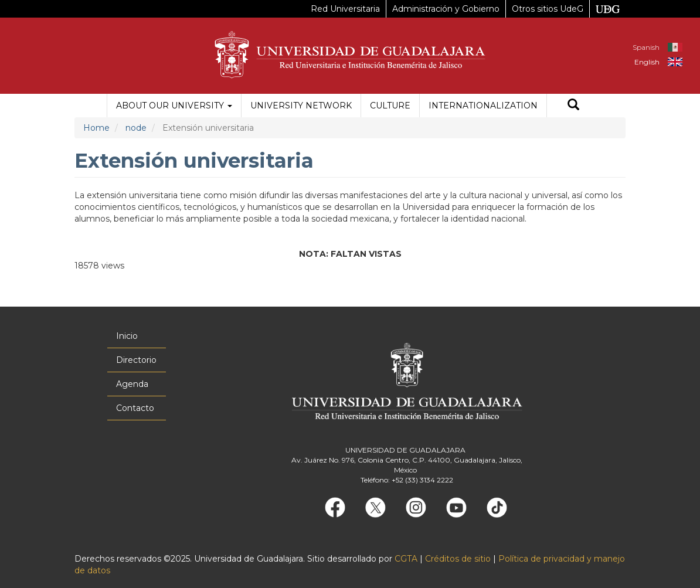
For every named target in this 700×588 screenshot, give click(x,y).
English (647, 62)
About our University (174, 106)
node (136, 128)
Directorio (136, 360)
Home (96, 128)
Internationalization (483, 106)
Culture (390, 106)
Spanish (646, 47)
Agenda (132, 384)
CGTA (406, 559)
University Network (301, 106)
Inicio (127, 336)
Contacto (135, 408)
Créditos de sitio (458, 559)
